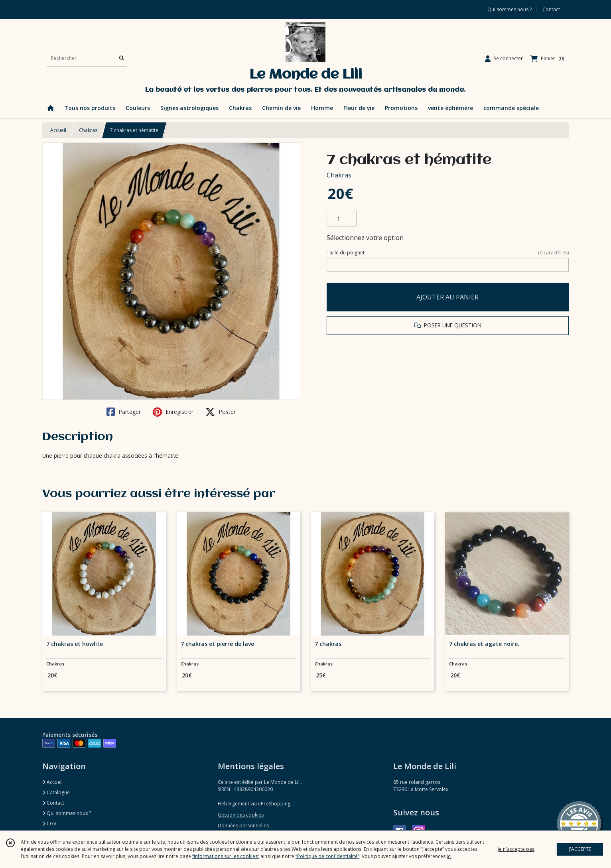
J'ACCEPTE (580, 849)
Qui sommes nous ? (67, 813)
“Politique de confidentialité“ (327, 856)
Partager (124, 412)
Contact (551, 9)
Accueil (58, 130)
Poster (221, 412)
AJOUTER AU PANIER (447, 297)
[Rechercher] (122, 58)
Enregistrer (173, 412)
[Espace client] (504, 59)
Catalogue (56, 792)
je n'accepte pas (516, 849)
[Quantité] (342, 219)
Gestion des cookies (241, 815)
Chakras (88, 130)
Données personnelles (243, 826)
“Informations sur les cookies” (226, 856)
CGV (49, 824)
